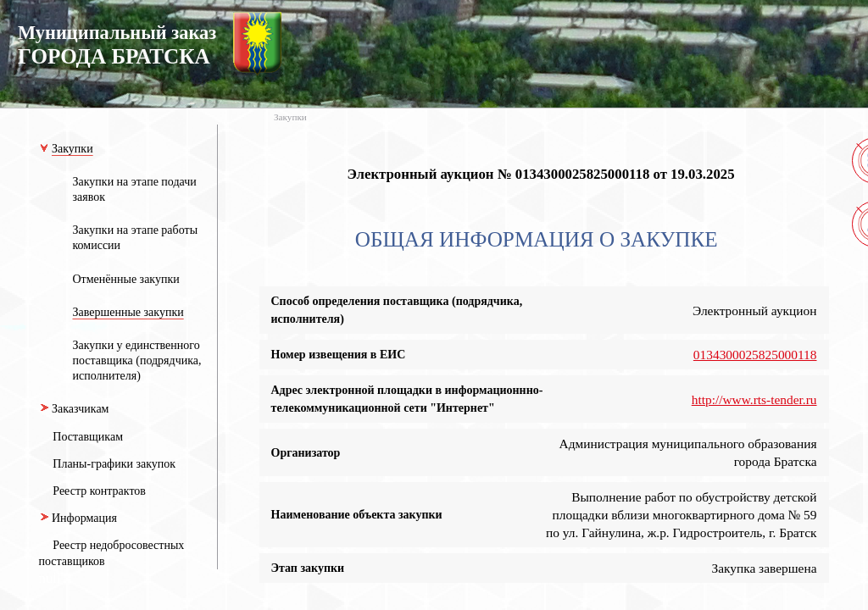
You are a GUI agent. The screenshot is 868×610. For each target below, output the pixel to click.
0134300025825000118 (755, 355)
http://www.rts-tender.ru (754, 399)
